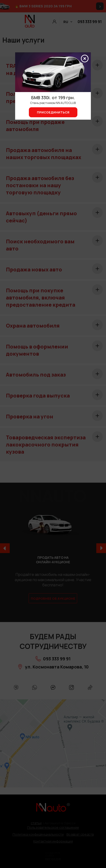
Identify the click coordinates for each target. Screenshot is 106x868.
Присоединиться (53, 112)
